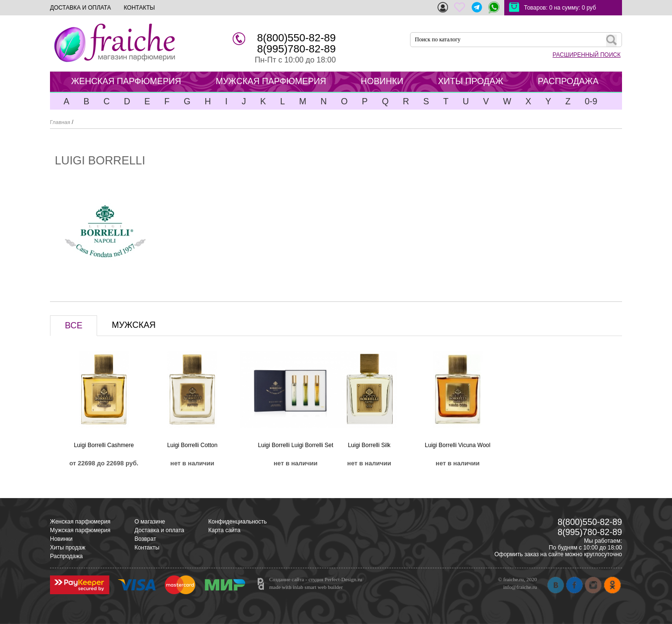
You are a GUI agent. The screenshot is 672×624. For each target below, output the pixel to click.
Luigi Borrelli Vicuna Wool (458, 445)
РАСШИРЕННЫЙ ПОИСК (587, 55)
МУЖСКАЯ (133, 325)
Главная (60, 122)
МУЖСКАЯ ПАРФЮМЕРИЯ (271, 81)
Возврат (145, 539)
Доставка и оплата (160, 530)
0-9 (591, 101)
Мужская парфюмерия (80, 530)
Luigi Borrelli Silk (369, 445)
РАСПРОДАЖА (568, 81)
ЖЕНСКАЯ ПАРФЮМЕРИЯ (126, 81)
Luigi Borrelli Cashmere (104, 445)
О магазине (150, 522)
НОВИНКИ (382, 81)
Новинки (61, 539)
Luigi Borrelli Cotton (193, 445)
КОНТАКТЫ (139, 8)
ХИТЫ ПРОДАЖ (471, 81)
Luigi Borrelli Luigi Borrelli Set (296, 445)
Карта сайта (224, 530)
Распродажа (66, 556)
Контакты (147, 548)
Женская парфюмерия (80, 522)
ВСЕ (74, 325)
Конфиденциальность (237, 522)
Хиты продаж (68, 548)
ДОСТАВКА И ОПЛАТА (81, 8)
